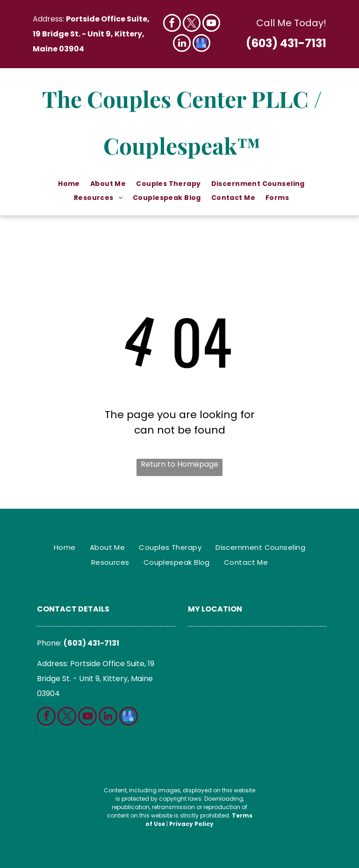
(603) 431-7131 (286, 43)
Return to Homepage (179, 464)
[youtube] (211, 24)
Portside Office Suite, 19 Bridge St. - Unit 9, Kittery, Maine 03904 (91, 34)
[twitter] (192, 24)
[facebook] (172, 24)
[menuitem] (69, 184)
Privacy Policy (191, 824)
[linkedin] (182, 44)
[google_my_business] (201, 44)
